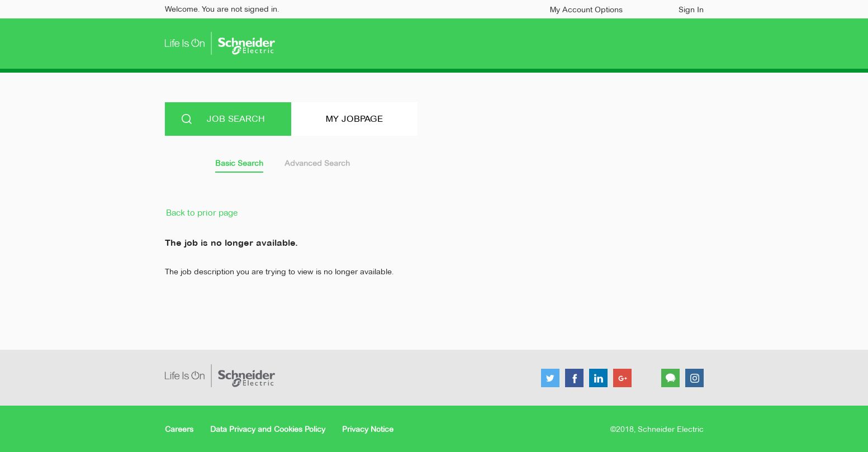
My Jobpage (354, 119)
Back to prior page (202, 213)
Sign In (691, 9)
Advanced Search (317, 163)
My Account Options (586, 9)
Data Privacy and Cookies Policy (268, 429)
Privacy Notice (368, 429)
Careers (179, 429)
